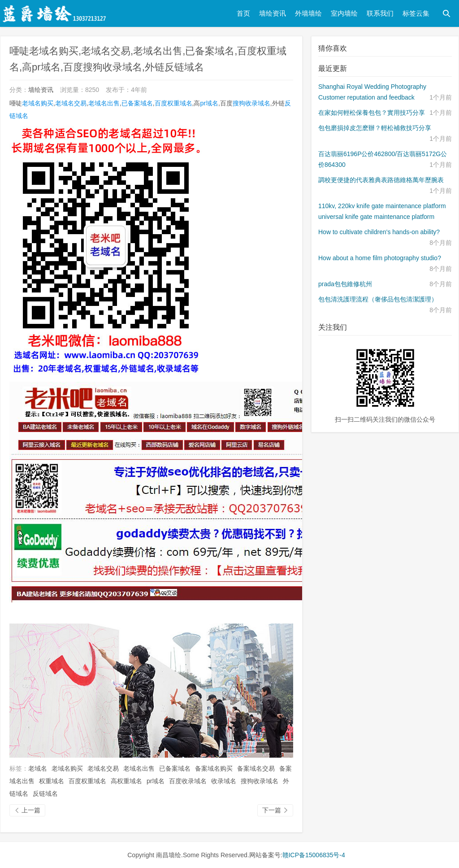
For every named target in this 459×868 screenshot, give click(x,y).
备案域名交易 (256, 768)
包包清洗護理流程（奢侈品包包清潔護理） (378, 299)
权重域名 (52, 781)
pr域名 (209, 103)
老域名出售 (104, 103)
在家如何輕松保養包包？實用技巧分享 (372, 113)
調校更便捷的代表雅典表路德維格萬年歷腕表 (381, 180)
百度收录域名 (188, 781)
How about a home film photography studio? (380, 258)
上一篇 (27, 810)
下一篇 (275, 810)
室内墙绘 (344, 13)
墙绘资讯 (273, 13)
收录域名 (224, 781)
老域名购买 (38, 103)
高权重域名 (126, 781)
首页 (243, 13)
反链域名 (45, 794)
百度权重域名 (173, 103)
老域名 (38, 768)
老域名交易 (71, 103)
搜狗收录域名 (251, 103)
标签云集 (416, 13)
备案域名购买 (214, 768)
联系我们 (380, 13)
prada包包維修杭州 (345, 284)
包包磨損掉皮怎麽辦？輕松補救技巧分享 (375, 128)
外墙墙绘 (308, 13)
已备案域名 (137, 103)
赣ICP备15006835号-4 (314, 855)
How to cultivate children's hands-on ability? (379, 232)
